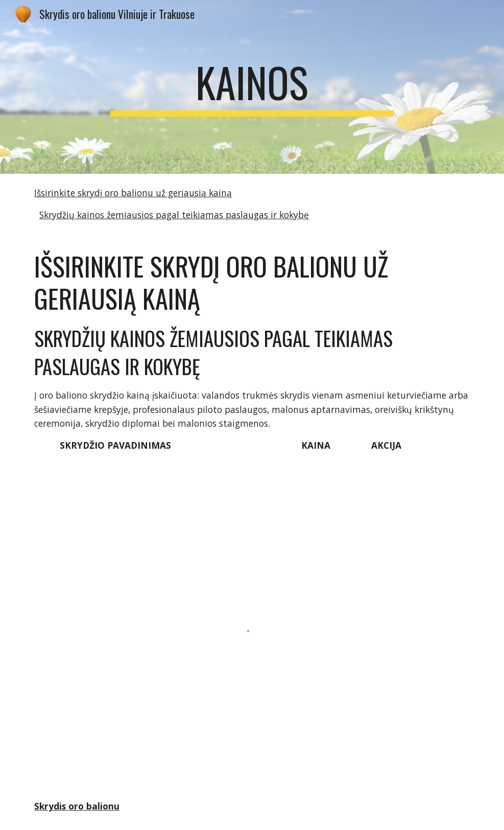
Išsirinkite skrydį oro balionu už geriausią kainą (133, 193)
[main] (252, 87)
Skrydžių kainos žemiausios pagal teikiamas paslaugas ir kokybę (174, 215)
